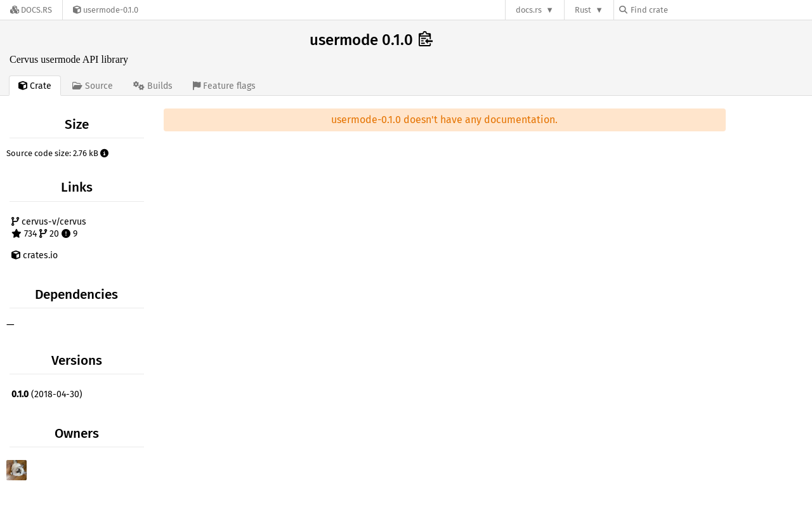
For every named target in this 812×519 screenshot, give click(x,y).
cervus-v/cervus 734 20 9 (49, 228)
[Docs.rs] (31, 10)
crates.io (35, 255)
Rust (583, 10)
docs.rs (529, 10)
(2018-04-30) (47, 394)
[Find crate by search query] (683, 10)
